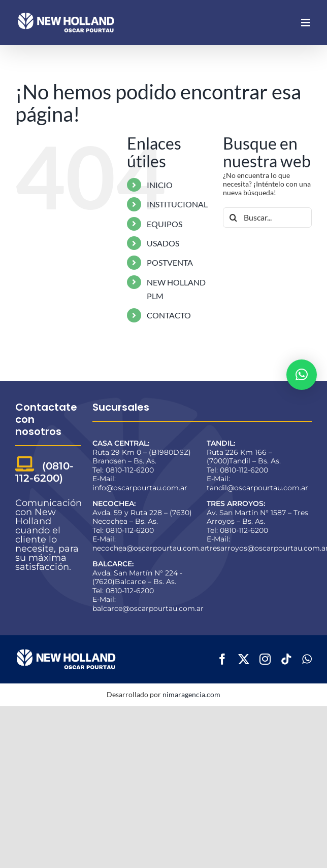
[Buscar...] (267, 218)
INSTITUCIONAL (177, 204)
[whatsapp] (307, 659)
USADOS (163, 243)
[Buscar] (233, 218)
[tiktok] (286, 659)
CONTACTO (169, 315)
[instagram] (265, 659)
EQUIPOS (165, 224)
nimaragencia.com (191, 694)
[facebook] (222, 659)
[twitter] (244, 659)
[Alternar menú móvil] (306, 23)
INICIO (160, 185)
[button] (302, 375)
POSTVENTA (170, 262)
